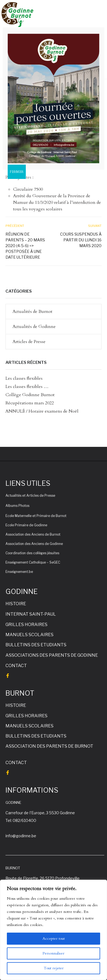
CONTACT (16, 666)
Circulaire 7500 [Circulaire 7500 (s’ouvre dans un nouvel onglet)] (28, 189)
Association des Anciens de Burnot (33, 534)
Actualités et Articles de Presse (30, 495)
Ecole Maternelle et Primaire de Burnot (36, 516)
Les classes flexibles (24, 378)
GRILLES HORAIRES (26, 625)
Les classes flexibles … (27, 387)
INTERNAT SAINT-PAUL (31, 614)
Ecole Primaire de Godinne (26, 525)
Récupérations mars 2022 (30, 403)
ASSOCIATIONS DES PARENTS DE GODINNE (52, 655)
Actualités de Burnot (33, 312)
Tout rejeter (54, 968)
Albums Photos (17, 506)
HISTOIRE (16, 604)
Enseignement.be (19, 572)
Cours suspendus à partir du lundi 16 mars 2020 (81, 240)
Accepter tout (54, 938)
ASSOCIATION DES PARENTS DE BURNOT (49, 746)
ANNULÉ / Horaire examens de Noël (42, 411)
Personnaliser (54, 953)
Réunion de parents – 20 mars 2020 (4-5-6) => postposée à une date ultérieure (25, 246)
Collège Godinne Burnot (30, 395)
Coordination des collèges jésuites (32, 553)
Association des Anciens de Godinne (34, 544)
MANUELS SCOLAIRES (29, 635)
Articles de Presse (29, 342)
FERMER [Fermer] (17, 172)
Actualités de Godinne (34, 327)
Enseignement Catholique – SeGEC (33, 562)
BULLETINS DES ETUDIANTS (36, 645)
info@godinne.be (21, 836)
